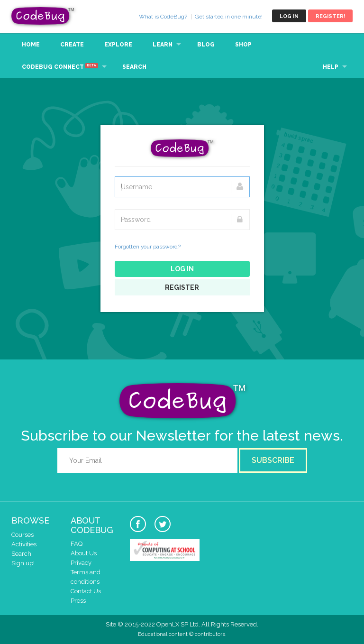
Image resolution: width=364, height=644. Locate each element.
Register (182, 287)
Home (31, 45)
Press (78, 601)
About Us (84, 553)
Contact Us (86, 591)
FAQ (77, 544)
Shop (243, 45)
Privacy (81, 563)
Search (134, 67)
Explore (118, 45)
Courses (23, 535)
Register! (330, 16)
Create (72, 45)
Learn (163, 45)
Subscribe (273, 460)
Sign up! (23, 563)
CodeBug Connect (60, 66)
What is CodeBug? (163, 17)
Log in (289, 16)
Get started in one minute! (229, 17)
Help (331, 67)
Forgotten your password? (148, 247)
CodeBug (43, 16)
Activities (24, 544)
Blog (206, 45)
